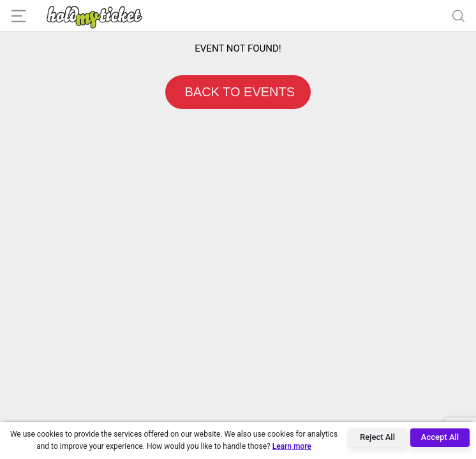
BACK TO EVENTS (238, 92)
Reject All (377, 437)
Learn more (292, 446)
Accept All (440, 437)
